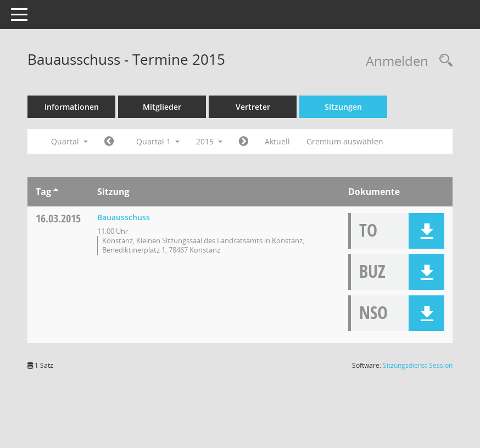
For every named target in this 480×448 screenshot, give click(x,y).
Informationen (72, 107)
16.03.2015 (58, 218)
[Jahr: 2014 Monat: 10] (109, 142)
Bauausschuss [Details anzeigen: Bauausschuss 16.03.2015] (124, 217)
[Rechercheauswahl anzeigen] (443, 61)
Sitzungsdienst (418, 365)
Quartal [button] (69, 141)
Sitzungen (343, 107)
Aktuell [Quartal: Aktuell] (277, 141)
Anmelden (397, 61)
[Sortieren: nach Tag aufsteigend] (56, 192)
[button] (426, 231)
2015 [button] (209, 141)
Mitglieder (162, 107)
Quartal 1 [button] (158, 141)
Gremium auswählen (345, 141)
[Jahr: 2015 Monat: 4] (244, 142)
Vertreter (253, 107)
